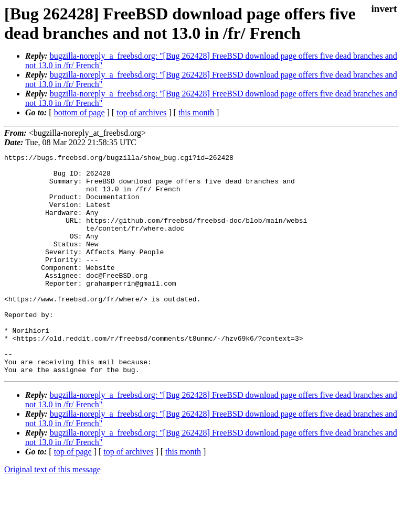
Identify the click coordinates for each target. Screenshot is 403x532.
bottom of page (79, 112)
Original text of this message (52, 513)
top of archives (141, 112)
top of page (73, 496)
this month (196, 112)
